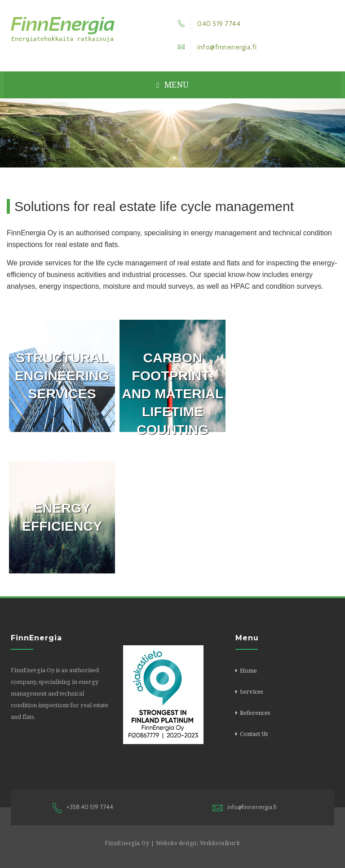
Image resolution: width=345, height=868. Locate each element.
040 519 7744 (206, 24)
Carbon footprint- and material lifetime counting (172, 394)
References (255, 713)
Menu (172, 85)
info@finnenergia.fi (215, 47)
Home (248, 671)
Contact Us (254, 734)
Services (251, 692)
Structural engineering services (62, 376)
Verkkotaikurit (220, 843)
